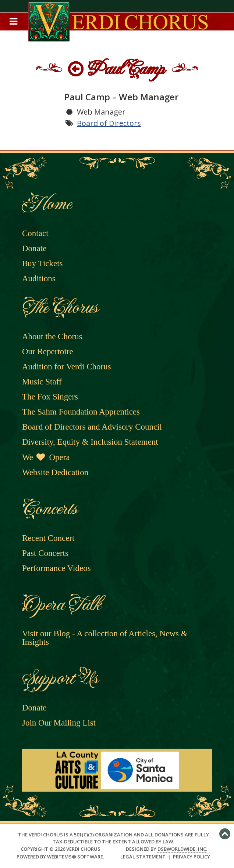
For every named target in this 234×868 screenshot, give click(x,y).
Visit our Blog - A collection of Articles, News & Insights (105, 638)
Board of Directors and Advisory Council (92, 427)
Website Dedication (55, 472)
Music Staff (42, 382)
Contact (35, 233)
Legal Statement (143, 857)
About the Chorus (52, 337)
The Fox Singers (50, 397)
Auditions (39, 279)
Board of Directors (109, 123)
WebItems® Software (75, 857)
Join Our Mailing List (59, 723)
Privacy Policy (192, 857)
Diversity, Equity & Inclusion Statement (90, 442)
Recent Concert (48, 538)
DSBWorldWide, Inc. (182, 849)
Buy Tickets (42, 263)
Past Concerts (45, 553)
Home (46, 204)
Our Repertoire (48, 352)
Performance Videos (56, 568)
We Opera (46, 457)
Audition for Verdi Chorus (67, 367)
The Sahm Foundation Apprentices (81, 412)
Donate (34, 248)
